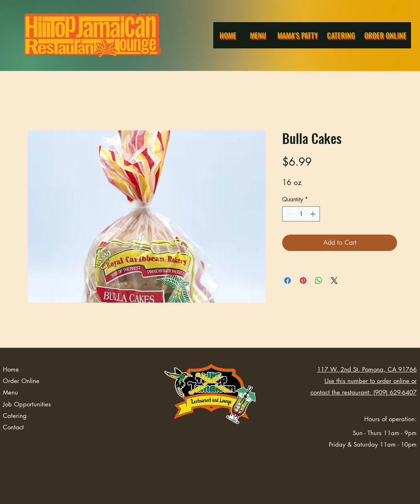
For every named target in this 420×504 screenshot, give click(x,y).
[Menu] (259, 35)
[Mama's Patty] (298, 35)
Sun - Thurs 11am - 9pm (385, 433)
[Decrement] (289, 214)
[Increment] (314, 214)
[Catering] (342, 35)
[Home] (228, 35)
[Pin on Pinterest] (303, 281)
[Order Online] (386, 35)
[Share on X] (334, 281)
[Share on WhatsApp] (319, 281)
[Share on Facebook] (288, 281)
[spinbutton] (301, 214)
